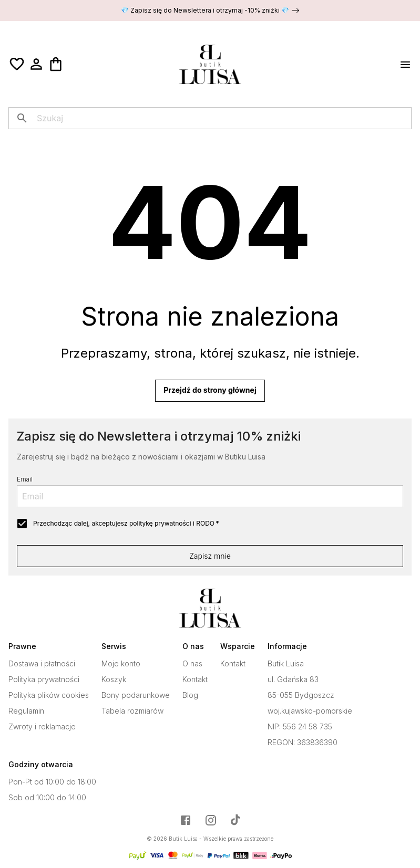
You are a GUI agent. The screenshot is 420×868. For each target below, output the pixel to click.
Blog (190, 695)
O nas (192, 664)
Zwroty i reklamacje (42, 727)
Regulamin (26, 711)
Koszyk (114, 679)
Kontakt (195, 679)
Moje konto (121, 664)
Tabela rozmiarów (132, 711)
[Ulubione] (17, 64)
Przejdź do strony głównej (210, 391)
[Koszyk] (56, 64)
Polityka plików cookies (49, 695)
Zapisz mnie (210, 556)
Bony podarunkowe (136, 695)
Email (25, 479)
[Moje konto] (36, 64)
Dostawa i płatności (42, 664)
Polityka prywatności (44, 679)
